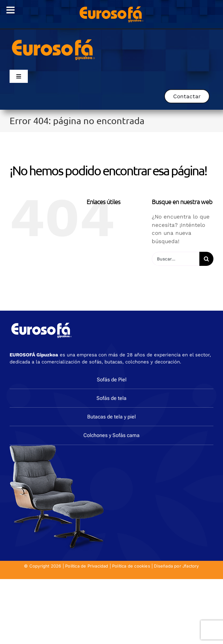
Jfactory (191, 566)
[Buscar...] (176, 259)
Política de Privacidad (87, 566)
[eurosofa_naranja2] (54, 38)
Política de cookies (131, 566)
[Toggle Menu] (11, 10)
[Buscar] (206, 259)
